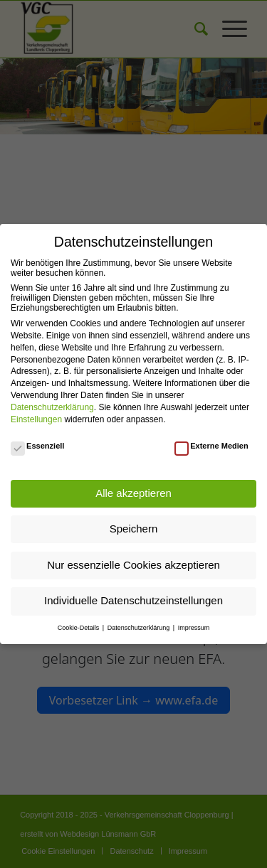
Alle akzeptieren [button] (133, 493)
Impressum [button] (194, 628)
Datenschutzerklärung (52, 407)
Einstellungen (36, 419)
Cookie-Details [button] (79, 628)
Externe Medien (211, 446)
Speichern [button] (134, 529)
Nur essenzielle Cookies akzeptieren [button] (133, 565)
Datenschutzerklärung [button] (140, 628)
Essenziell (37, 446)
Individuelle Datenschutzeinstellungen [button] (133, 600)
